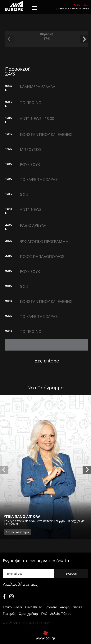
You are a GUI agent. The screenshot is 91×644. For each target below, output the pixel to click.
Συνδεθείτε (33, 607)
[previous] (9, 39)
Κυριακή (47, 36)
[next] (84, 39)
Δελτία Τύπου (61, 614)
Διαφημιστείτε (71, 607)
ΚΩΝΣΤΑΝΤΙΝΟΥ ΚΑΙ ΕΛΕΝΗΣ (46, 134)
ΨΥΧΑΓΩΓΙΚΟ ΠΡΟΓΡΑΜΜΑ (44, 241)
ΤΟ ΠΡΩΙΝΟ (31, 103)
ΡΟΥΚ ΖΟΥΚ (30, 164)
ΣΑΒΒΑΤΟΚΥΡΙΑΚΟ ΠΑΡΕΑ (73, 7)
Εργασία (51, 607)
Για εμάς (9, 614)
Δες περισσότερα (17, 532)
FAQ (44, 614)
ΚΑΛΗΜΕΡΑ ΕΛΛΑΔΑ (38, 87)
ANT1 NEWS (31, 209)
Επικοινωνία (12, 607)
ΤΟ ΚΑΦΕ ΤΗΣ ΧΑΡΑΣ (39, 179)
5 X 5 (24, 194)
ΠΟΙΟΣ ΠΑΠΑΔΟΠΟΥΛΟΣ (42, 256)
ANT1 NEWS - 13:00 (37, 118)
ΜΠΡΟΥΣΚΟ (30, 149)
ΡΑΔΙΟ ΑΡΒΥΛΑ (33, 225)
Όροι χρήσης (29, 614)
